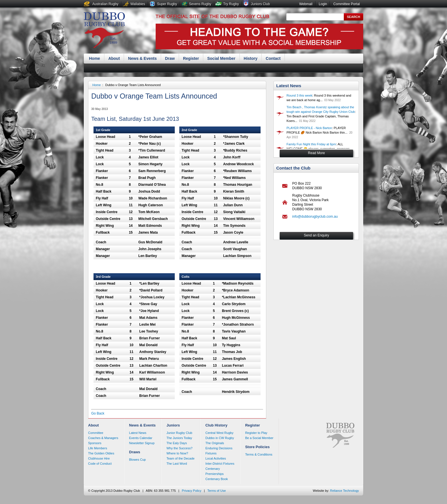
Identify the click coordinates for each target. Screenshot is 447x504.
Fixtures (211, 453)
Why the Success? (179, 448)
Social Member (221, 58)
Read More (316, 153)
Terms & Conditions (259, 454)
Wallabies (138, 4)
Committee (96, 433)
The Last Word (177, 464)
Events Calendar (141, 438)
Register (191, 58)
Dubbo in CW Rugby (220, 438)
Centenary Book (217, 479)
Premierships (214, 474)
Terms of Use (217, 491)
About (114, 58)
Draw (170, 58)
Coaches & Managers (103, 438)
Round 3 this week (299, 95)
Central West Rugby (219, 433)
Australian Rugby (105, 4)
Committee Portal (347, 4)
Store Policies (257, 447)
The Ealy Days (177, 443)
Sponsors (95, 443)
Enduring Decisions (219, 448)
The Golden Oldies (101, 453)
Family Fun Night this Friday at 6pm (311, 144)
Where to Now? (177, 453)
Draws (135, 452)
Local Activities (216, 458)
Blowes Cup (138, 460)
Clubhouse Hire (99, 458)
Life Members (98, 448)
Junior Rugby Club (179, 433)
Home (95, 58)
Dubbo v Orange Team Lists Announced (133, 85)
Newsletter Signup (142, 443)
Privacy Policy (192, 491)
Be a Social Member (259, 438)
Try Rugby (231, 4)
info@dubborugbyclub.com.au (315, 217)
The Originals (215, 443)
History (251, 58)
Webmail (306, 4)
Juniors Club (260, 4)
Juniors (173, 425)
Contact (273, 58)
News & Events (142, 58)
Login (323, 4)
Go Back (98, 413)
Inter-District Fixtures (220, 464)
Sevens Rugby (200, 4)
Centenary (213, 469)
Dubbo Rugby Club (104, 31)
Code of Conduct (100, 464)
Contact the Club (293, 168)
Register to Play (256, 433)
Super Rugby (167, 4)
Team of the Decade (180, 458)
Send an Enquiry (317, 235)
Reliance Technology (345, 491)
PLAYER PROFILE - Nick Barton (309, 128)
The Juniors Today (179, 438)
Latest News (289, 86)
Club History (216, 425)
